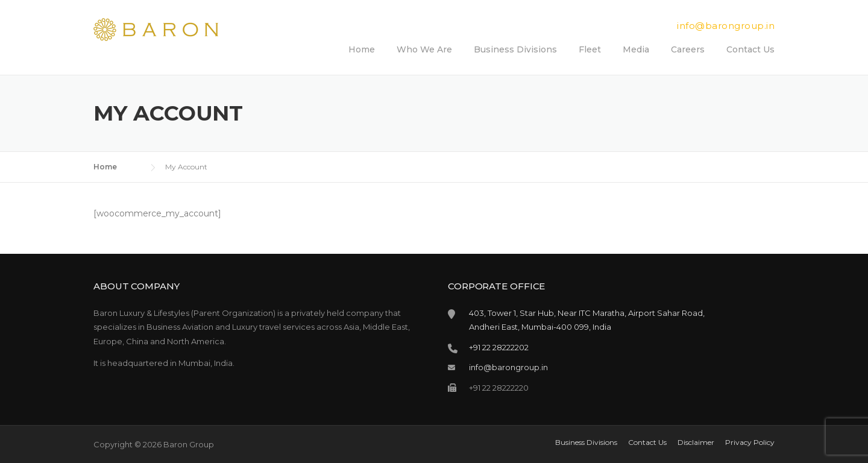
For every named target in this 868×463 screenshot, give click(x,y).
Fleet (590, 49)
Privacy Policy (750, 443)
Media (636, 49)
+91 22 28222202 (499, 347)
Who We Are (424, 49)
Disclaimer (696, 443)
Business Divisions (515, 49)
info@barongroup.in (726, 26)
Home (362, 49)
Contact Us (750, 49)
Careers (688, 49)
